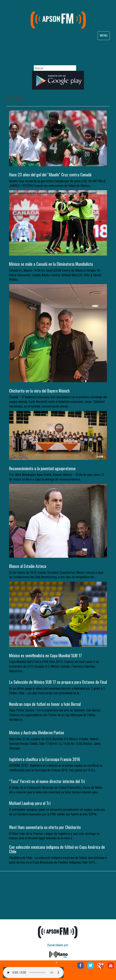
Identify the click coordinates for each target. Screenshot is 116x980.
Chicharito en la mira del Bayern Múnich (39, 391)
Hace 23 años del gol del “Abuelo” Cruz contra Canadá (50, 175)
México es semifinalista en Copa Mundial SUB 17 (45, 655)
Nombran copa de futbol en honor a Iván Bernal (45, 704)
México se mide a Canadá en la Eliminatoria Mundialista (51, 264)
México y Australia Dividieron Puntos (37, 732)
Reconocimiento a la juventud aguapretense (42, 468)
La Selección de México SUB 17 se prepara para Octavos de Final (58, 682)
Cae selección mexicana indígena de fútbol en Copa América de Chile (57, 849)
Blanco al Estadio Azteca (28, 566)
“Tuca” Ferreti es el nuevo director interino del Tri (47, 781)
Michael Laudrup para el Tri (30, 803)
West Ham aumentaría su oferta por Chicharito (45, 827)
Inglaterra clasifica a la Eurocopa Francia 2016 (45, 759)
